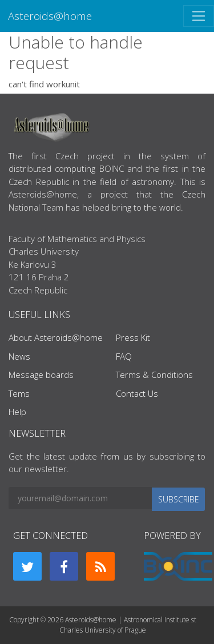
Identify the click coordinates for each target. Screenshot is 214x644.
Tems (19, 393)
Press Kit (133, 337)
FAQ (124, 356)
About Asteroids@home (56, 337)
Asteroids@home (50, 16)
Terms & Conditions (154, 375)
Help (17, 412)
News (19, 356)
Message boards (41, 375)
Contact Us (137, 393)
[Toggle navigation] (199, 16)
